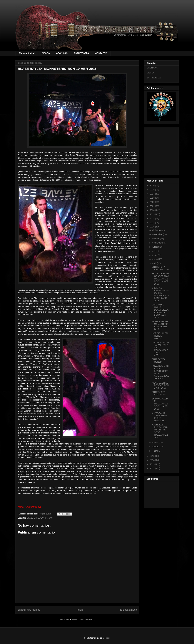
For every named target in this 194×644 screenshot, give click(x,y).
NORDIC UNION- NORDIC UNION (160, 336)
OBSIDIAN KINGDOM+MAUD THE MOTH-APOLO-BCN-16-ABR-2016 (161, 294)
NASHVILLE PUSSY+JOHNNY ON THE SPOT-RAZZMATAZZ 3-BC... (160, 431)
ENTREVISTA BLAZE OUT (159, 393)
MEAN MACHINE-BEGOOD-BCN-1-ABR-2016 (161, 385)
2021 (153, 206)
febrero (156, 447)
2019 (153, 214)
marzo (156, 443)
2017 (153, 223)
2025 (153, 190)
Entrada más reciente (29, 610)
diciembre (157, 230)
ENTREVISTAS (81, 53)
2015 (153, 456)
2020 (153, 210)
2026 (153, 185)
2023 (153, 198)
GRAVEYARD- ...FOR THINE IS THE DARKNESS (160, 417)
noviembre (158, 234)
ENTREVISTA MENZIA (158, 361)
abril (155, 263)
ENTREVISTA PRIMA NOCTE (160, 268)
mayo (155, 259)
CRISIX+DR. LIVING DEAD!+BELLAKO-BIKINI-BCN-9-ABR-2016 (160, 311)
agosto (156, 247)
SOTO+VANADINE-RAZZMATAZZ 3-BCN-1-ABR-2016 (160, 404)
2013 (153, 464)
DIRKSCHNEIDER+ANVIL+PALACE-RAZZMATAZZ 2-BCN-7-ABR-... (161, 349)
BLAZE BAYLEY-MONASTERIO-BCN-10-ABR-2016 (161, 325)
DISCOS (46, 53)
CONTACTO (101, 53)
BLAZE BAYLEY (34, 518)
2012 (153, 468)
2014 (153, 460)
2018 (153, 219)
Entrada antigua (129, 610)
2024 (153, 194)
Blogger (106, 638)
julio (155, 251)
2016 (153, 227)
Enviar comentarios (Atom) (84, 619)
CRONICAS (62, 53)
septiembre (158, 243)
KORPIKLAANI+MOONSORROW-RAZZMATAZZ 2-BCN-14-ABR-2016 (161, 279)
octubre (156, 239)
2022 (153, 202)
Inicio (80, 610)
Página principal (27, 53)
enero (155, 451)
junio (155, 255)
